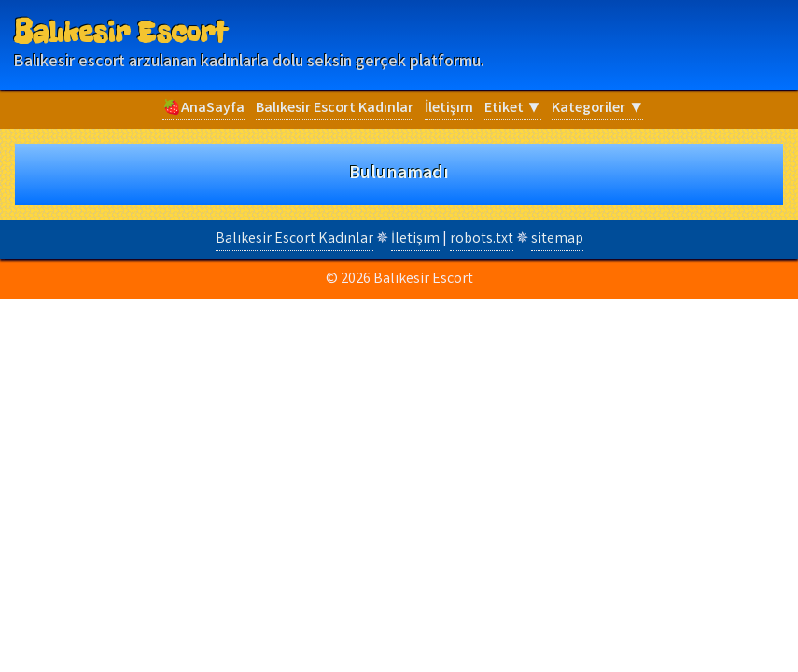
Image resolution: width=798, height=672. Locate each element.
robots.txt (482, 239)
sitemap (557, 239)
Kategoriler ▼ (597, 109)
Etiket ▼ (513, 109)
